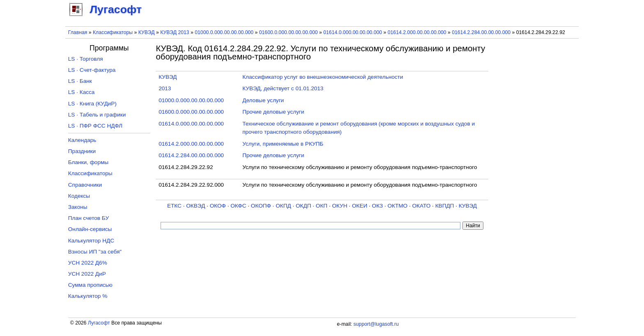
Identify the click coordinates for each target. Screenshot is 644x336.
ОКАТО (422, 206)
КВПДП (445, 206)
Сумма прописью (90, 285)
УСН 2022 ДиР (87, 274)
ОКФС (238, 206)
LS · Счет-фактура (92, 70)
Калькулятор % (88, 296)
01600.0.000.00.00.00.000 (289, 32)
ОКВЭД (195, 206)
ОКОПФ (261, 206)
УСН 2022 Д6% (88, 263)
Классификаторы (113, 32)
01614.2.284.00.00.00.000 (481, 32)
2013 (165, 88)
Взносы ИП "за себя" (95, 252)
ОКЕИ (360, 206)
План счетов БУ (89, 218)
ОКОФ (218, 206)
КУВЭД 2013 (175, 32)
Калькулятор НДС (91, 241)
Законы (78, 207)
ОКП (322, 206)
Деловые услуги (263, 100)
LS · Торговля (86, 59)
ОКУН (339, 206)
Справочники (85, 185)
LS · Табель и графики (97, 115)
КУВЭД (147, 32)
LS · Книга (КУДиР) (92, 104)
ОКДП (303, 206)
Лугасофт (99, 323)
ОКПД (283, 206)
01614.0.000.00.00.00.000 (353, 32)
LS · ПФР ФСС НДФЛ (95, 126)
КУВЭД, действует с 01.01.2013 (283, 88)
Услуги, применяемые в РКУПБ (283, 144)
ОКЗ (378, 206)
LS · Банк (80, 81)
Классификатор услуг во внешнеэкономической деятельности (323, 77)
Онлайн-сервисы (90, 229)
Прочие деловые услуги (273, 112)
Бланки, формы (88, 162)
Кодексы (79, 196)
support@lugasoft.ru (376, 324)
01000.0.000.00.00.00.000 (224, 32)
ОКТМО (398, 206)
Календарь (82, 140)
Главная (78, 32)
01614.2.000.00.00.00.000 (417, 32)
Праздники (82, 151)
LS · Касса (82, 92)
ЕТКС (174, 206)
